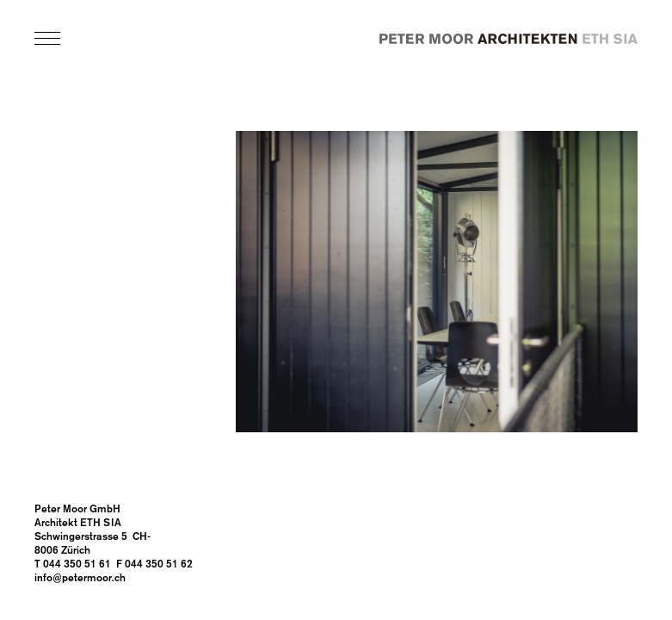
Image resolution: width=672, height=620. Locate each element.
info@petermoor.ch (80, 579)
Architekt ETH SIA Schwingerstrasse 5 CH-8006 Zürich (92, 537)
